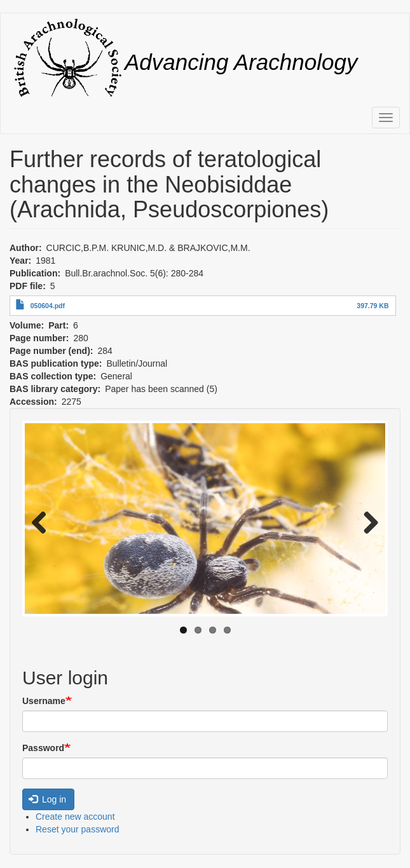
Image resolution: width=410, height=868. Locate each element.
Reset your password (78, 829)
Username (44, 701)
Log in (48, 799)
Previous (44, 522)
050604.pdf (48, 306)
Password (43, 748)
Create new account (75, 817)
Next (366, 522)
